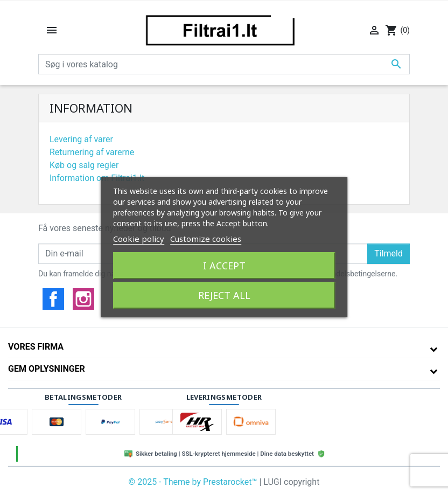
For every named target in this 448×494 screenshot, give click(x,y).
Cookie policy (139, 239)
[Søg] (224, 64)
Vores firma (36, 347)
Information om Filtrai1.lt (97, 178)
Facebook (53, 299)
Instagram (83, 299)
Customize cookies (206, 239)
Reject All (224, 295)
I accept (224, 266)
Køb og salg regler (84, 165)
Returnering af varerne (92, 152)
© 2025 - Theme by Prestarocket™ (194, 482)
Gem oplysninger (47, 369)
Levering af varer (81, 139)
